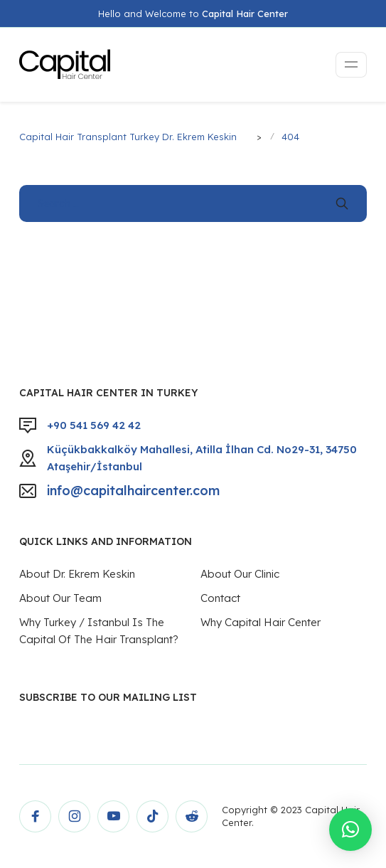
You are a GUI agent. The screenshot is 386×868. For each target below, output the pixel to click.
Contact (220, 598)
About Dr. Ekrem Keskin (77, 574)
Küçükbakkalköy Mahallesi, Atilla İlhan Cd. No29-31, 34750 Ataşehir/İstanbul (202, 458)
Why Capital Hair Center (261, 622)
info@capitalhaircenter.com (133, 491)
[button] (350, 830)
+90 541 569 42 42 (94, 425)
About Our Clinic (240, 574)
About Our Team (60, 598)
